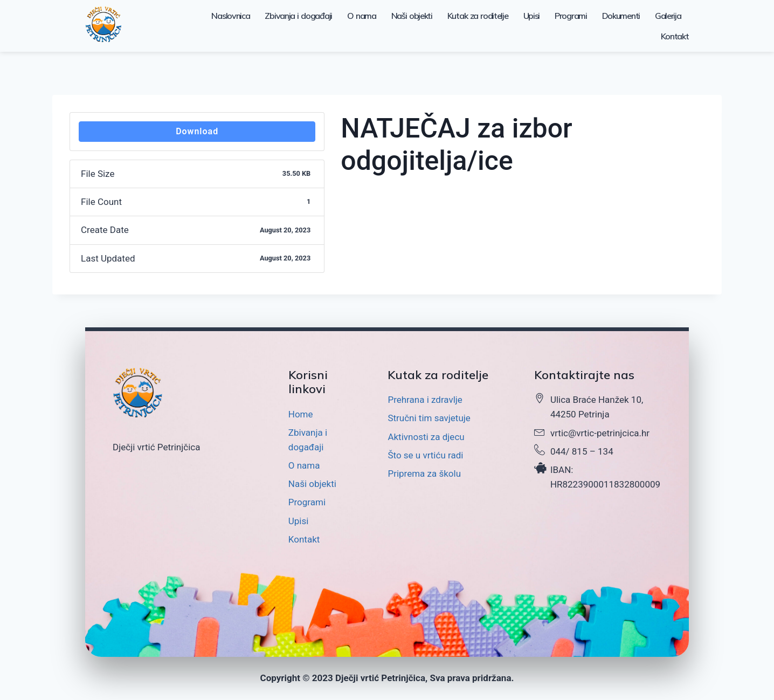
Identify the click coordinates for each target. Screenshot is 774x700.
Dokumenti (621, 16)
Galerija (668, 16)
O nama (362, 16)
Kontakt (675, 36)
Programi (571, 16)
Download (197, 131)
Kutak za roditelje (478, 16)
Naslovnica (230, 16)
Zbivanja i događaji (298, 16)
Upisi (532, 16)
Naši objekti (412, 16)
